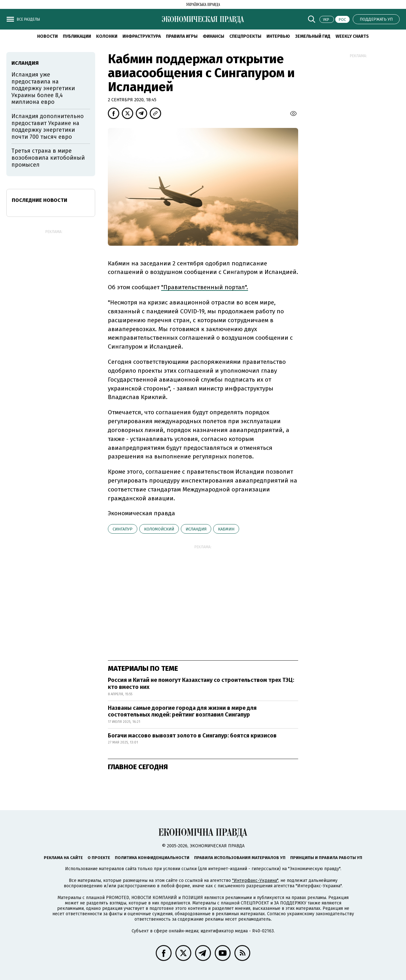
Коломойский (159, 529)
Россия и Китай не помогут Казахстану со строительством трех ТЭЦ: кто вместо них (201, 683)
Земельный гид (313, 36)
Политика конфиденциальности (152, 858)
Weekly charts (352, 36)
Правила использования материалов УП (240, 858)
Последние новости (39, 200)
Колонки (107, 36)
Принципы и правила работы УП (326, 858)
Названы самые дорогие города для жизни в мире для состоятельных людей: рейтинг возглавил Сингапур (182, 711)
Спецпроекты (245, 36)
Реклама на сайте (63, 858)
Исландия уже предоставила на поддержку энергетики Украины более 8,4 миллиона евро (43, 88)
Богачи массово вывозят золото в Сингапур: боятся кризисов (192, 736)
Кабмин (226, 529)
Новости (47, 36)
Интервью (278, 36)
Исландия (196, 529)
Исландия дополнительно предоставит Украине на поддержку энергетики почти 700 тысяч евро (48, 127)
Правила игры (182, 36)
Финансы (213, 36)
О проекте (99, 858)
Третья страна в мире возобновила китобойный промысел (48, 158)
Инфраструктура (142, 36)
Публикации (77, 36)
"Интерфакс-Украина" (255, 880)
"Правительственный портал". (205, 287)
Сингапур (123, 529)
